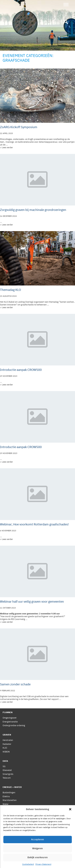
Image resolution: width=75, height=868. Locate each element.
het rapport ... (54, 699)
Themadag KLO (10, 290)
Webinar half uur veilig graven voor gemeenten (32, 601)
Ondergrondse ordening (14, 725)
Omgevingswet (10, 718)
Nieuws (6, 817)
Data (5, 761)
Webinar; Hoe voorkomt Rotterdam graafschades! (34, 524)
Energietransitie (10, 722)
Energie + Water (12, 787)
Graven (7, 735)
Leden (6, 829)
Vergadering (8, 813)
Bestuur (6, 825)
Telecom (7, 778)
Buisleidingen (9, 793)
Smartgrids (8, 774)
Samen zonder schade (15, 684)
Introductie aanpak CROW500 (21, 370)
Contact (6, 862)
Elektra (6, 796)
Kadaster (7, 744)
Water (6, 804)
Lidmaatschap (9, 821)
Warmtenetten (10, 800)
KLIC (5, 748)
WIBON (6, 752)
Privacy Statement (11, 853)
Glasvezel (7, 770)
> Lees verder (6, 147)
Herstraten (8, 740)
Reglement (8, 836)
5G (4, 766)
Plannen (8, 712)
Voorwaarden (9, 832)
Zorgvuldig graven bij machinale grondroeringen (33, 210)
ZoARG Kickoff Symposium (19, 127)
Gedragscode (9, 844)
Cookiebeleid (9, 857)
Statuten (7, 840)
